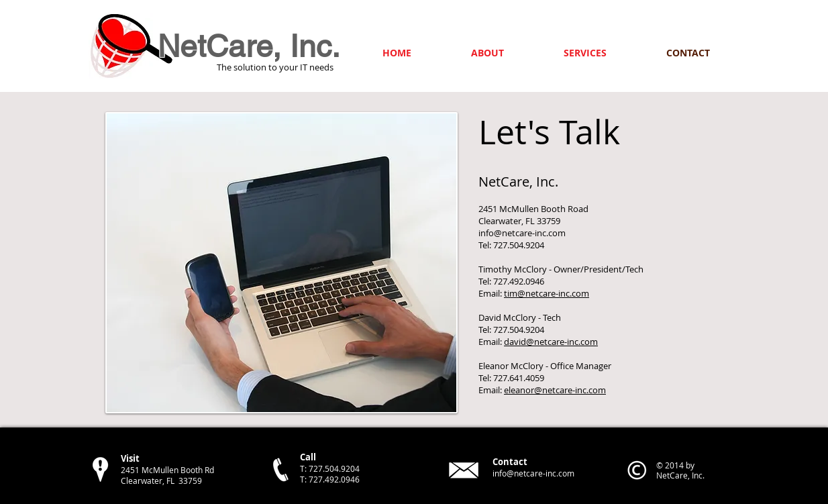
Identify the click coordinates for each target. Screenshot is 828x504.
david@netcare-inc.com (551, 342)
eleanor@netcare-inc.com (555, 390)
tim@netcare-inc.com (547, 293)
